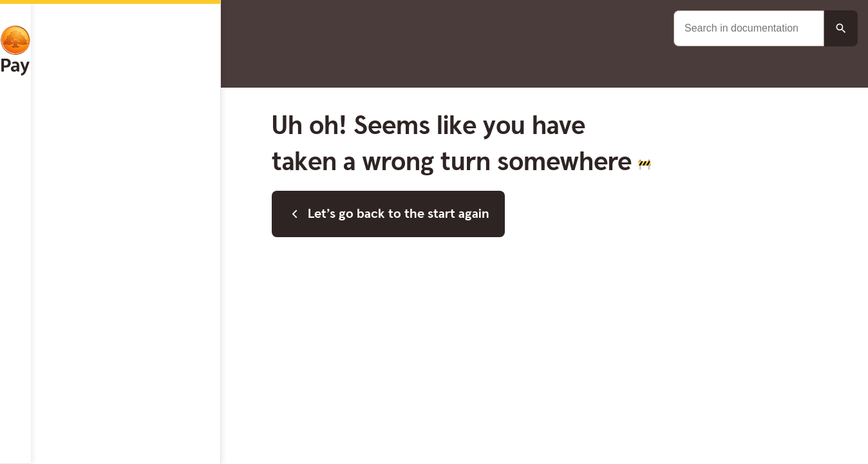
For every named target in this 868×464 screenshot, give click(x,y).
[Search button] (841, 28)
